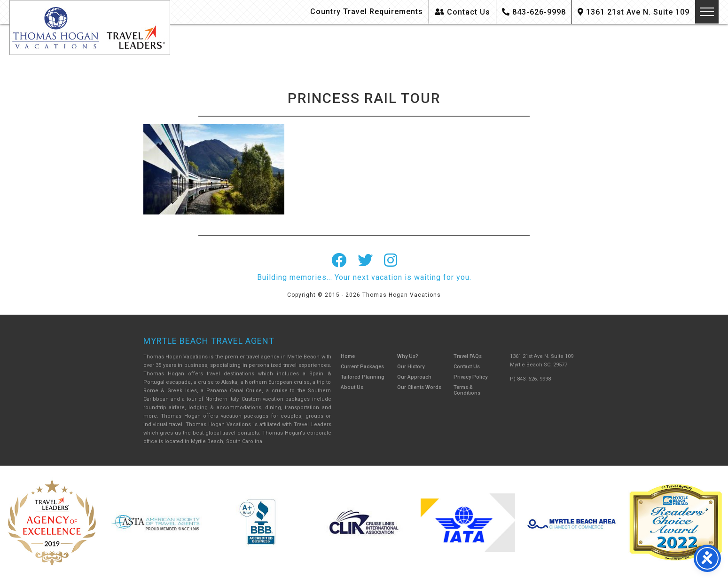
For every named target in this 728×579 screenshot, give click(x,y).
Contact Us (462, 12)
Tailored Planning (363, 377)
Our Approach (414, 377)
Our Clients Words (419, 387)
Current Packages (362, 367)
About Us (352, 387)
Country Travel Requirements (367, 12)
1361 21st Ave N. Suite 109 (634, 12)
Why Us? (408, 356)
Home (348, 356)
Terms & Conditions (467, 390)
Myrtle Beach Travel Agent (209, 341)
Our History (411, 367)
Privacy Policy (470, 377)
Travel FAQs (468, 356)
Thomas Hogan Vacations (90, 28)
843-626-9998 (534, 12)
